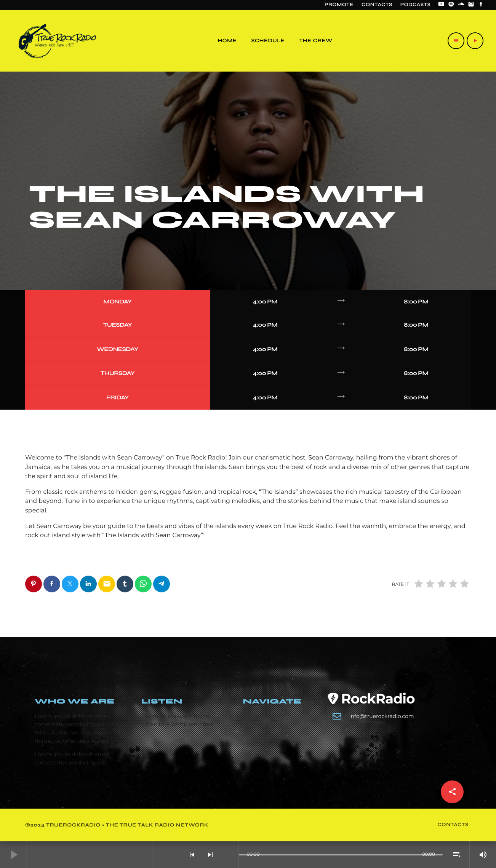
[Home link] (57, 41)
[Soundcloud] (461, 5)
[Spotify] (451, 5)
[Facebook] (481, 5)
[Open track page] (231, 855)
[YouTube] (441, 5)
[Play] (475, 41)
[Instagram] (471, 5)
